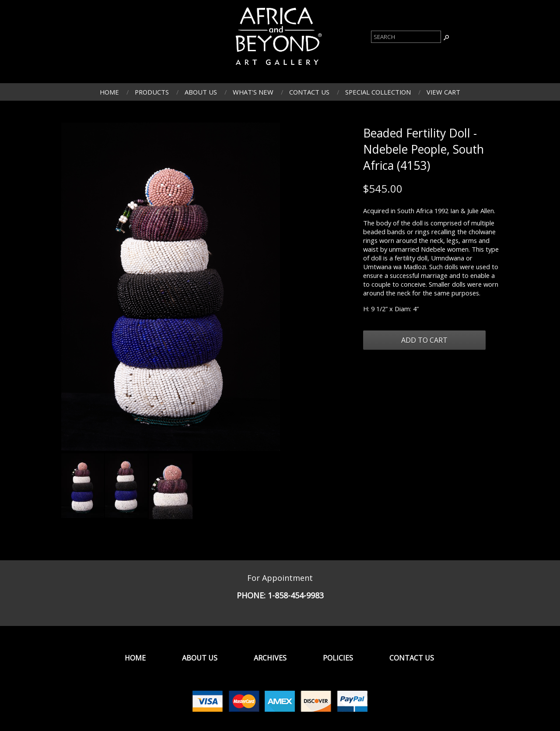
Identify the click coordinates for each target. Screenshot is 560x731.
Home (109, 92)
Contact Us (309, 92)
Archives (270, 658)
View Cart (443, 92)
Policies (338, 658)
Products (152, 92)
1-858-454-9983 (296, 595)
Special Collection (378, 92)
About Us (201, 92)
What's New (253, 92)
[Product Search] (406, 37)
